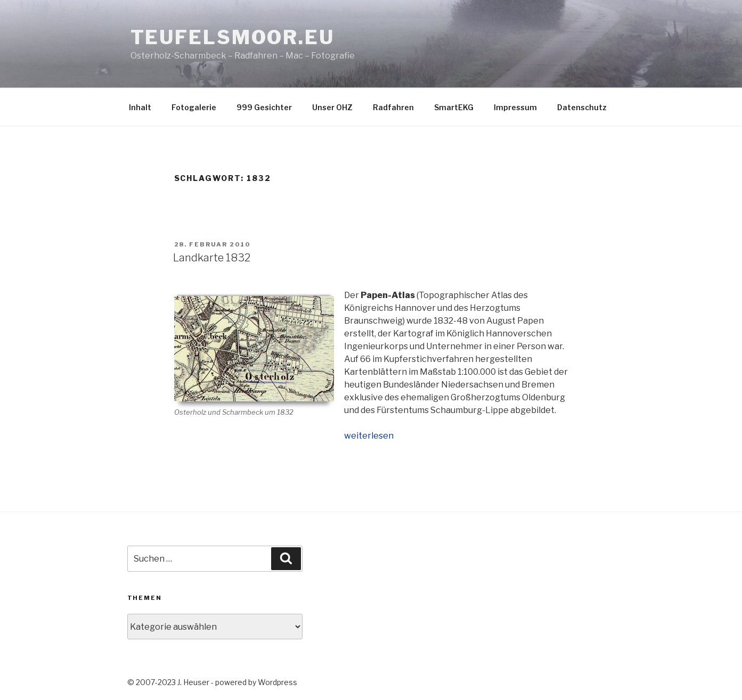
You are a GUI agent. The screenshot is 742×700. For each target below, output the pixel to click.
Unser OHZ (332, 107)
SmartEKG (454, 107)
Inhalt (140, 107)
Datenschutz (582, 107)
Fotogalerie (194, 107)
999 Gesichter (264, 107)
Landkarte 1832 (212, 258)
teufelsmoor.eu (233, 37)
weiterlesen (369, 436)
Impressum (515, 107)
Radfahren (393, 107)
